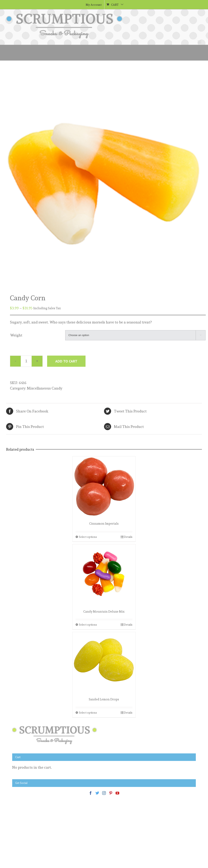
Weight (16, 335)
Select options (88, 537)
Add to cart (66, 361)
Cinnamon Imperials (104, 524)
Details (128, 537)
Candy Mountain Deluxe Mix (104, 612)
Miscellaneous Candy (45, 388)
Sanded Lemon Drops (104, 699)
